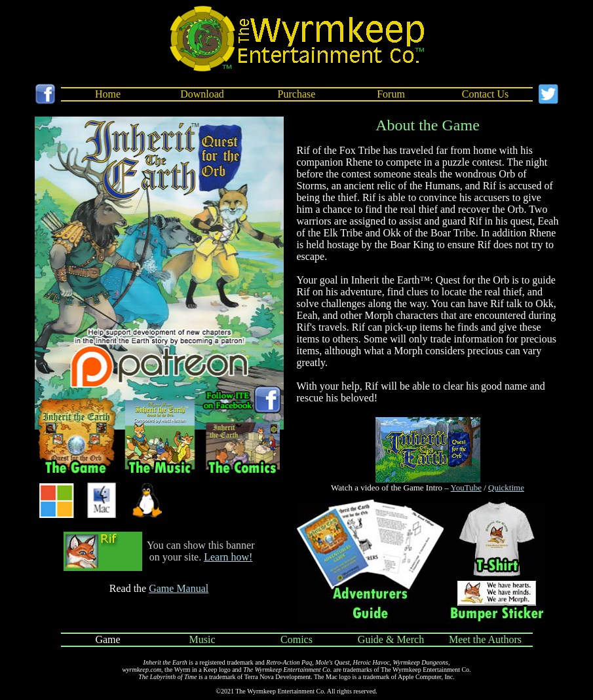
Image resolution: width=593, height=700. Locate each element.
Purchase (297, 94)
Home (108, 94)
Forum (391, 94)
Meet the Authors (485, 639)
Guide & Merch (391, 639)
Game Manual (179, 588)
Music (202, 639)
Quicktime (506, 488)
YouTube (466, 488)
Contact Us (486, 94)
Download (202, 94)
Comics (296, 639)
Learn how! (228, 557)
